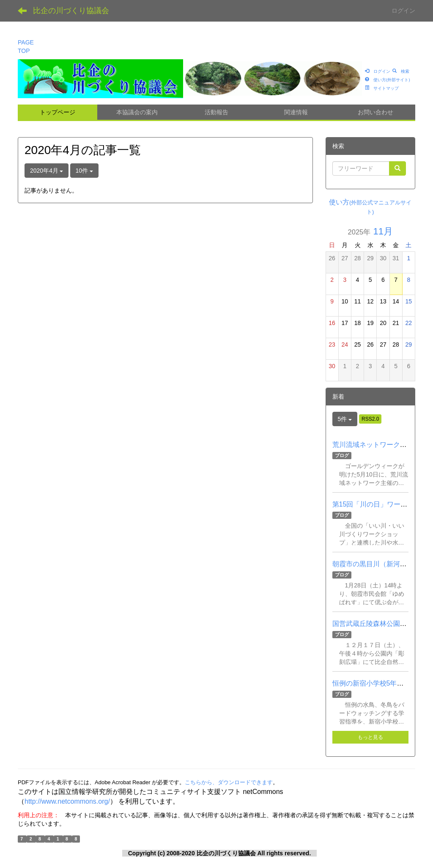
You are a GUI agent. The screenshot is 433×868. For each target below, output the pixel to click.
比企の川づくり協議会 (71, 11)
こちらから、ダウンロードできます (229, 782)
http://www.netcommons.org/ (67, 801)
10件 (84, 171)
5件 (345, 419)
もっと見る (370, 737)
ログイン (403, 11)
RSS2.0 (370, 419)
